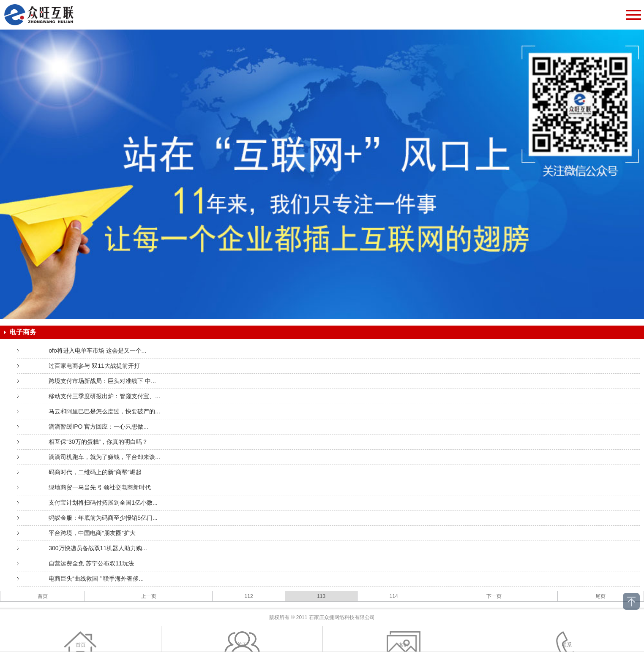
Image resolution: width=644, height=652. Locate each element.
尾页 (600, 596)
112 (249, 596)
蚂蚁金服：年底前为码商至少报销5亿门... (103, 518)
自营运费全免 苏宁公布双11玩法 (91, 563)
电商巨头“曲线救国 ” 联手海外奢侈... (96, 579)
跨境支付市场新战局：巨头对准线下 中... (102, 381)
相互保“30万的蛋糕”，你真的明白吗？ (98, 442)
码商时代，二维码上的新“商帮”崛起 (95, 472)
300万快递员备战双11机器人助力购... (98, 548)
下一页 (494, 596)
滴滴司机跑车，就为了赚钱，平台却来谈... (104, 457)
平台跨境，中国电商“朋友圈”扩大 (92, 533)
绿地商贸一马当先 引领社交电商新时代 (100, 487)
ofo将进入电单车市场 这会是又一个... (97, 350)
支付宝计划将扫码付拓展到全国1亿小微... (103, 503)
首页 (43, 596)
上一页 (149, 596)
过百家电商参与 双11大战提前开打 (94, 366)
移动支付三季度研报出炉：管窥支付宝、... (104, 396)
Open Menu (633, 15)
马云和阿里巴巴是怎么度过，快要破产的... (104, 411)
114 (394, 596)
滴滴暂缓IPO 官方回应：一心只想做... (98, 427)
